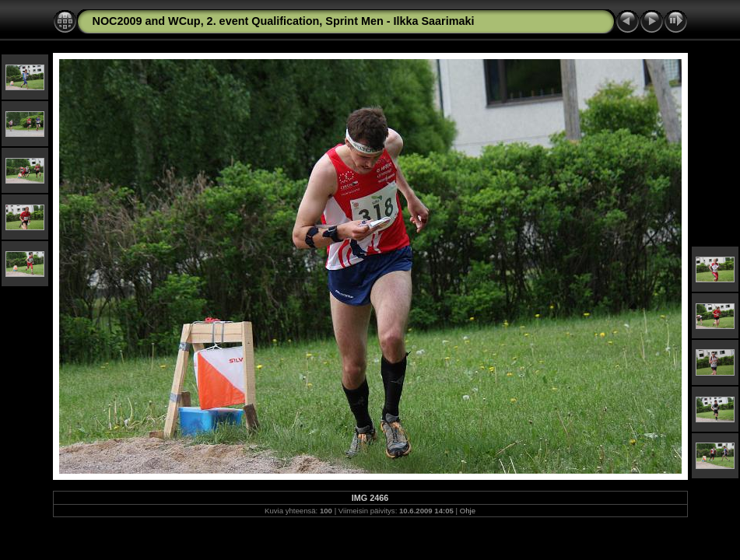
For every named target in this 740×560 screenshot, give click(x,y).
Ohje (468, 511)
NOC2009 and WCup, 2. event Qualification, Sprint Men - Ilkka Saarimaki (284, 21)
